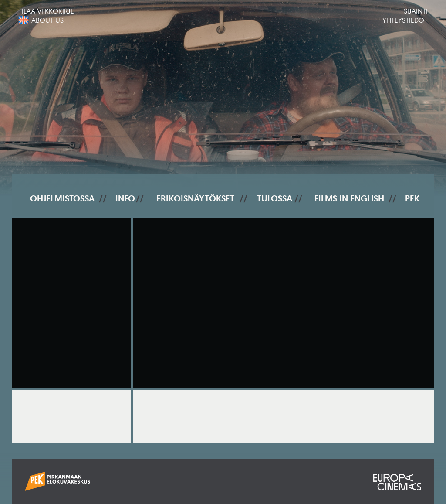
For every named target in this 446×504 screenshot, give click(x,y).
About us (47, 20)
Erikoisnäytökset (195, 198)
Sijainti (416, 11)
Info (125, 198)
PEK (412, 198)
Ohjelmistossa (62, 198)
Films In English (349, 198)
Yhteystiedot (405, 20)
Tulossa (275, 198)
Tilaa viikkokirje (46, 11)
